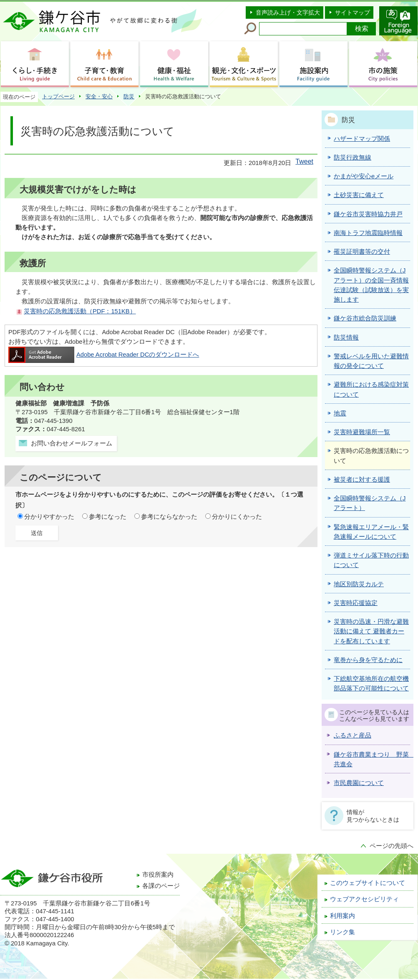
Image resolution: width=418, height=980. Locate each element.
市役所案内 (158, 875)
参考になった (108, 517)
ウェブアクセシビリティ (364, 899)
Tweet (304, 161)
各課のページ (161, 886)
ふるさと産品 (353, 735)
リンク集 (342, 932)
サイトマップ (353, 12)
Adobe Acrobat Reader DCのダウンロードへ (104, 355)
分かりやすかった (49, 517)
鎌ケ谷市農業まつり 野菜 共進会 (372, 759)
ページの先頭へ (392, 846)
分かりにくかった (237, 517)
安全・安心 (99, 96)
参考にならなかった (169, 517)
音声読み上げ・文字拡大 (288, 12)
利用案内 (342, 916)
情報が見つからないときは (373, 816)
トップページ (58, 96)
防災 (129, 96)
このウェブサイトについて (368, 883)
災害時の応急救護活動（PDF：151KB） (80, 311)
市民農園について (359, 783)
